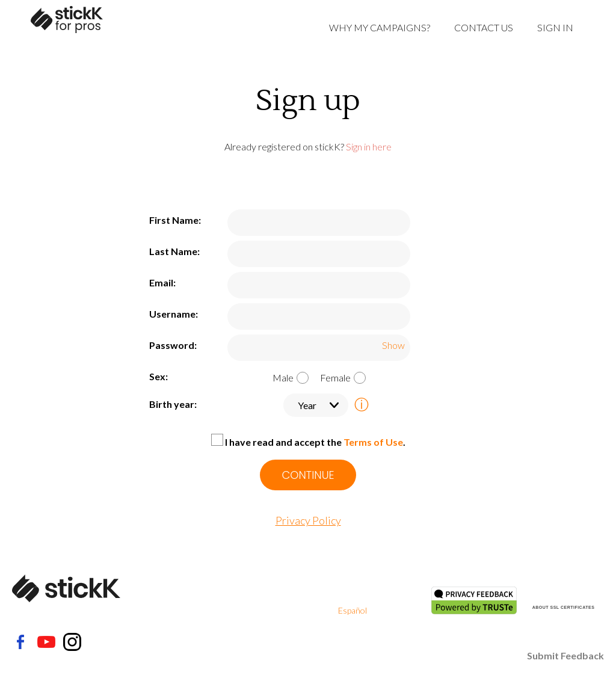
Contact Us (484, 27)
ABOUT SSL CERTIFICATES (564, 607)
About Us (257, 581)
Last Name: (174, 251)
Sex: (159, 376)
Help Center (261, 596)
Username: (174, 314)
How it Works (265, 625)
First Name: (175, 220)
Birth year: (173, 404)
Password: (173, 345)
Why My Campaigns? (380, 27)
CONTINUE (308, 475)
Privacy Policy (308, 520)
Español (353, 610)
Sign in (555, 27)
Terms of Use (373, 442)
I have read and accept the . (315, 442)
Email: (162, 282)
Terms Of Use (363, 581)
